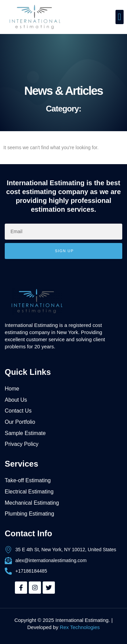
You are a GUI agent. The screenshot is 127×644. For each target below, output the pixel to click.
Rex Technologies (80, 627)
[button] (120, 17)
